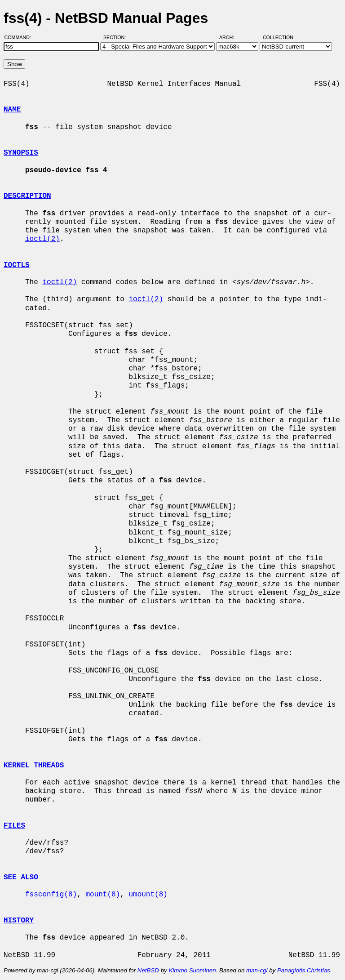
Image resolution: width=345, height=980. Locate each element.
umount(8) (148, 895)
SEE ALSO (21, 878)
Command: (20, 37)
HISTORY (19, 921)
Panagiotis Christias (304, 970)
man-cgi (257, 970)
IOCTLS (17, 265)
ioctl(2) (42, 239)
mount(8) (103, 895)
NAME (12, 110)
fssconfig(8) (51, 895)
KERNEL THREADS (34, 766)
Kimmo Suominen (192, 970)
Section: (117, 37)
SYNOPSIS (21, 153)
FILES (14, 826)
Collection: (279, 37)
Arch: (231, 37)
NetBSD (148, 970)
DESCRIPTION (27, 196)
